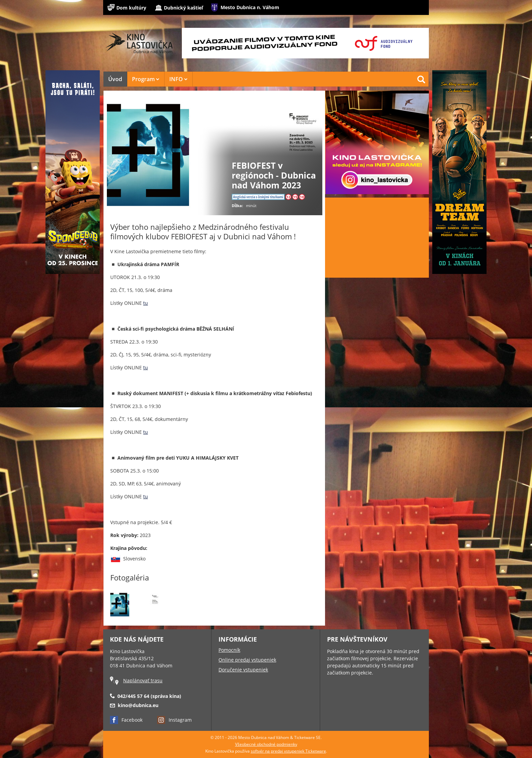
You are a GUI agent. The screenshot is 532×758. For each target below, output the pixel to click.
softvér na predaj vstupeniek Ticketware (288, 751)
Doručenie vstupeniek (243, 670)
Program (146, 79)
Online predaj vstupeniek (247, 660)
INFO (178, 79)
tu (146, 303)
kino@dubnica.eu (138, 705)
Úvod (115, 79)
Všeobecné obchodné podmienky (266, 744)
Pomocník (229, 650)
